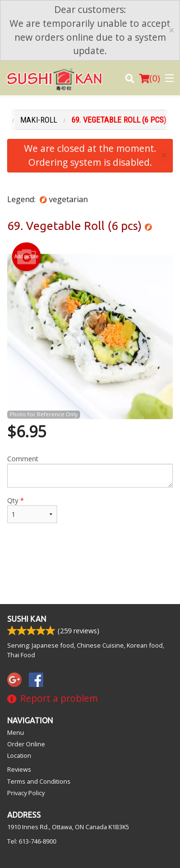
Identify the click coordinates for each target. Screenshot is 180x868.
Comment (90, 471)
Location (19, 755)
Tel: (32, 841)
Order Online (26, 744)
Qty (32, 509)
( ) (150, 78)
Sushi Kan (27, 619)
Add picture (27, 257)
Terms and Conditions (39, 781)
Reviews (19, 769)
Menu (16, 732)
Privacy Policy (26, 793)
